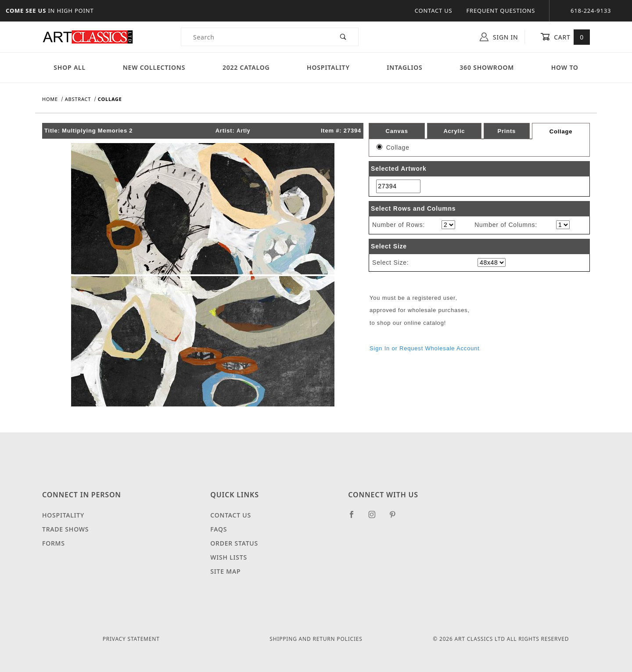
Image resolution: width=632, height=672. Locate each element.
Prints (506, 131)
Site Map (225, 571)
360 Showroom (487, 67)
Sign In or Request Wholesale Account (425, 348)
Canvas (397, 131)
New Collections (154, 67)
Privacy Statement (131, 639)
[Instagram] (376, 518)
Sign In (499, 37)
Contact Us (434, 11)
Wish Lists (229, 557)
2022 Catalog (246, 67)
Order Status (234, 543)
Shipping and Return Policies (316, 639)
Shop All (70, 67)
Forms (54, 543)
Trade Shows (65, 529)
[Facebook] (355, 518)
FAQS (219, 529)
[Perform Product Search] (343, 37)
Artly (243, 131)
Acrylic (454, 131)
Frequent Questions (501, 11)
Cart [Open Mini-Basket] (565, 37)
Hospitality (328, 67)
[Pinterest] (396, 518)
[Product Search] (255, 37)
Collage (561, 131)
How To (565, 67)
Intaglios (404, 67)
